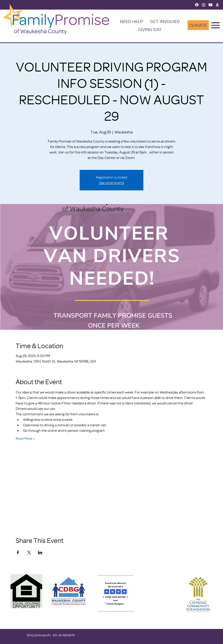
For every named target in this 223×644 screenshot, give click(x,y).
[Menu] (215, 25)
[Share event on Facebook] (18, 552)
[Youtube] (210, 5)
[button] (165, 22)
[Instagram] (204, 5)
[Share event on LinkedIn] (40, 552)
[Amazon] (217, 5)
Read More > (25, 438)
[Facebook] (197, 5)
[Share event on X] (29, 552)
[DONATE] (198, 25)
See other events (112, 183)
